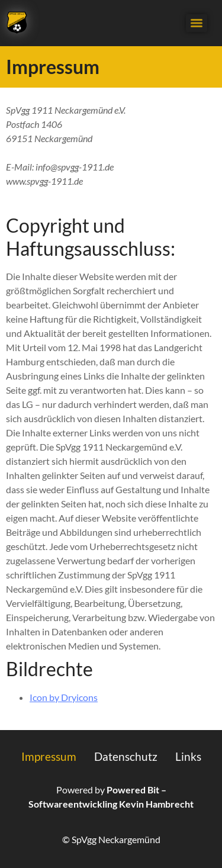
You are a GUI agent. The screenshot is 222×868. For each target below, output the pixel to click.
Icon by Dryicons (64, 697)
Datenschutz (126, 756)
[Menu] (197, 23)
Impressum (49, 756)
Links (188, 756)
